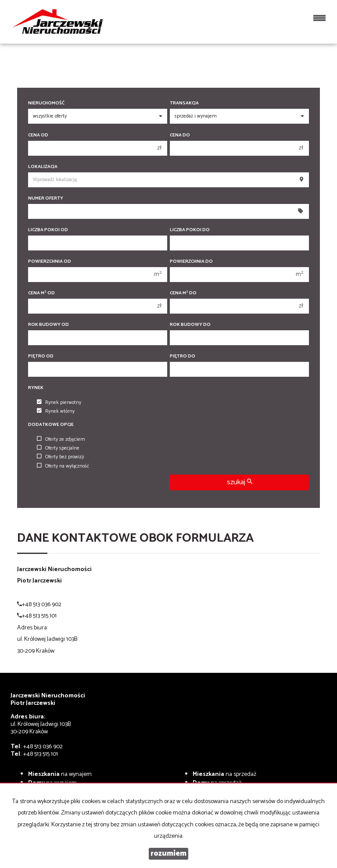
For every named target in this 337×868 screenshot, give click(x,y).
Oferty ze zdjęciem (61, 439)
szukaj (240, 482)
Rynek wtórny (56, 411)
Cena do (180, 135)
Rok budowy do (190, 325)
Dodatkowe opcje (51, 425)
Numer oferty (46, 198)
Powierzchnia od (50, 262)
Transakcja (184, 103)
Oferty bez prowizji (61, 457)
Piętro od (41, 356)
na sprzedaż (224, 774)
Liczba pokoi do (190, 230)
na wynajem (60, 774)
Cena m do (183, 293)
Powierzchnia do (191, 262)
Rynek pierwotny (59, 403)
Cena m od (41, 293)
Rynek (36, 388)
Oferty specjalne (58, 448)
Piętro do (183, 356)
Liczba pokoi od (48, 230)
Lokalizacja (43, 167)
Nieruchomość (46, 103)
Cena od (38, 135)
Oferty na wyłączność (63, 466)
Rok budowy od (48, 325)
